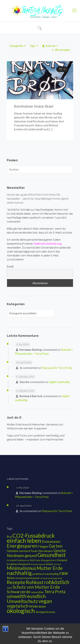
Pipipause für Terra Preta (57, 368)
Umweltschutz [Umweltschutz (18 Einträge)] (22, 601)
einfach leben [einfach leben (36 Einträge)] (24, 541)
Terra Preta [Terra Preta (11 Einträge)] (55, 592)
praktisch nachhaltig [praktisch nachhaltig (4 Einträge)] (46, 574)
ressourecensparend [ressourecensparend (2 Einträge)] (51, 578)
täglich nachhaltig (59, 382)
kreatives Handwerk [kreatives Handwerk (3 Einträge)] (19, 564)
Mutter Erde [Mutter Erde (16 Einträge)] (50, 568)
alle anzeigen (61, 50)
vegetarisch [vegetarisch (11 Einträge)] (18, 606)
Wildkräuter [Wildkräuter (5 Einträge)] (38, 606)
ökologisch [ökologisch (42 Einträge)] (21, 611)
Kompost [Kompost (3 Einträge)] (62, 560)
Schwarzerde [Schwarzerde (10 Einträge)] (19, 592)
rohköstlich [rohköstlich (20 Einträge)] (57, 582)
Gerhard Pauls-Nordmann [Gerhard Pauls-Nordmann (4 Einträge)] (36, 551)
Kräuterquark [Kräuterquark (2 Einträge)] (38, 564)
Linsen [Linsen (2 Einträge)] (58, 564)
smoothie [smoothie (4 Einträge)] (37, 592)
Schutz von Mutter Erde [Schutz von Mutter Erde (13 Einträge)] (36, 587)
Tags (34, 46)
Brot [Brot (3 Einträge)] (9, 537)
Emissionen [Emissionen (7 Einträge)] (51, 541)
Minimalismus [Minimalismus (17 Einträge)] (21, 568)
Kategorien (18, 46)
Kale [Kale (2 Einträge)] (38, 560)
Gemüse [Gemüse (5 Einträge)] (13, 551)
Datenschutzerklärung (48, 632)
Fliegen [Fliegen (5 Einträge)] (43, 546)
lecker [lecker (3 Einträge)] (50, 564)
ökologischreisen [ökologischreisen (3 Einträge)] (45, 612)
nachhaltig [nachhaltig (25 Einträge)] (19, 573)
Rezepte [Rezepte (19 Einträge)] (16, 582)
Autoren (50, 46)
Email (10, 266)
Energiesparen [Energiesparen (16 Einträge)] (22, 546)
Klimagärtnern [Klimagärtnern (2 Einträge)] (49, 560)
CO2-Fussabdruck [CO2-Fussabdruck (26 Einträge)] (34, 536)
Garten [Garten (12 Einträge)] (56, 546)
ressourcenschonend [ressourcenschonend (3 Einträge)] (27, 578)
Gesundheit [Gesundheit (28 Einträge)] (51, 555)
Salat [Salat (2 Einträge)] (9, 588)
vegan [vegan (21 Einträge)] (45, 601)
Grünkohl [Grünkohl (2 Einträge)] (12, 560)
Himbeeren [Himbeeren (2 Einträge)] (23, 560)
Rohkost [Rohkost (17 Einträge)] (35, 582)
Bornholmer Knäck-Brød (34, 106)
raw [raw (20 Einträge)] (64, 573)
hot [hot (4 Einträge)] (33, 560)
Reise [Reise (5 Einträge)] (11, 578)
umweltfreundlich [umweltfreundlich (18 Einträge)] (26, 596)
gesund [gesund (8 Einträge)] (31, 556)
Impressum (26, 632)
